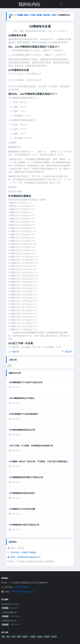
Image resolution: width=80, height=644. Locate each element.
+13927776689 (22, 587)
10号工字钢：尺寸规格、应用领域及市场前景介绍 (31, 446)
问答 (54, 15)
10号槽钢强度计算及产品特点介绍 (24, 525)
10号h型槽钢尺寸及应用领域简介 (24, 414)
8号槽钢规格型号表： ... (10, 621)
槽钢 (3, 637)
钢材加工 (25, 637)
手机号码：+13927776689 (23, 553)
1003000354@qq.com (23, 592)
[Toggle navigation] (61, 4)
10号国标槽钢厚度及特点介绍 (22, 430)
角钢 (8, 637)
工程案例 (33, 637)
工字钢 (13, 637)
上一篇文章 (14, 352)
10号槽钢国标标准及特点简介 (22, 493)
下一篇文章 (66, 352)
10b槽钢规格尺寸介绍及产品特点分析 (26, 382)
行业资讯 (47, 637)
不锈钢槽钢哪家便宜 (9, 612)
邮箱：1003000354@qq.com (26, 557)
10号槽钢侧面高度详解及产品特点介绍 (26, 477)
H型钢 (19, 637)
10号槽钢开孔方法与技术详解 (22, 509)
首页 (11, 15)
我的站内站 (29, 4)
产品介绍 (54, 637)
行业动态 (5, 608)
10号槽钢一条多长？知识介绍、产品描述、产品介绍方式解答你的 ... (39, 462)
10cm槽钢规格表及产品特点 (22, 398)
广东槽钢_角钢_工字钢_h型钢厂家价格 (32, 15)
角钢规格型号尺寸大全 (10, 604)
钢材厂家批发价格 (28, 31)
